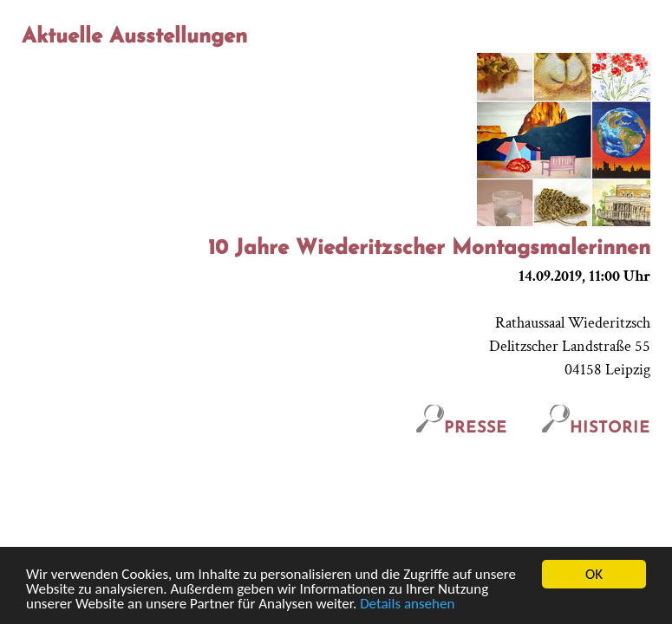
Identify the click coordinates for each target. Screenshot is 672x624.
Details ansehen (407, 604)
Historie (596, 429)
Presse (462, 429)
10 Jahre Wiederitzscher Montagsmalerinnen (429, 249)
